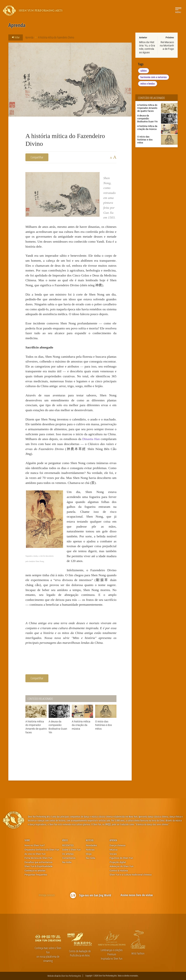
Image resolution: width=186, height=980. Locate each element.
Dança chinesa (117, 845)
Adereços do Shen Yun (121, 866)
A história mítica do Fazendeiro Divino (56, 37)
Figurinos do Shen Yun (121, 858)
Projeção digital (118, 862)
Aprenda (29, 37)
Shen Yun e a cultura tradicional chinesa (131, 875)
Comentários (69, 858)
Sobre (27, 840)
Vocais (113, 854)
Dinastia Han (91, 439)
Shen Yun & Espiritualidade (38, 866)
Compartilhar (37, 157)
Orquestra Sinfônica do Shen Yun (42, 850)
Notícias (90, 840)
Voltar (15, 37)
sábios (144, 71)
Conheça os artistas (35, 870)
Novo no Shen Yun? (35, 845)
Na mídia (67, 862)
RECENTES (68, 845)
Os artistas (68, 854)
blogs (89, 854)
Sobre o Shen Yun (71, 850)
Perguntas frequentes (36, 875)
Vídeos (65, 840)
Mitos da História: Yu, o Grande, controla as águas (147, 47)
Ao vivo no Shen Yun (35, 854)
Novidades (91, 845)
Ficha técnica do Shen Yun (38, 858)
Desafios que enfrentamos (38, 862)
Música (113, 850)
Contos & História (119, 870)
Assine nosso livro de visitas (137, 895)
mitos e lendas (148, 84)
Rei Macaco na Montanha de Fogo (167, 45)
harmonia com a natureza (154, 77)
